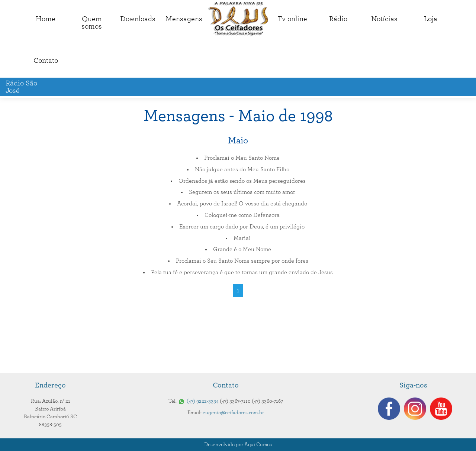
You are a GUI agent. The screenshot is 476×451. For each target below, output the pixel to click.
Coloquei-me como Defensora (242, 215)
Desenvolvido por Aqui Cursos (238, 445)
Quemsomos (92, 23)
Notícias (384, 19)
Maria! (242, 238)
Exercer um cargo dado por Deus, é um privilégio (242, 227)
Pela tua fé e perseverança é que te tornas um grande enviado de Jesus (242, 272)
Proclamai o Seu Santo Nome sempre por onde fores (242, 261)
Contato (46, 61)
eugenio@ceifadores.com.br (233, 413)
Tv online (292, 19)
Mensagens (184, 19)
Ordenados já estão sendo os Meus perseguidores (242, 181)
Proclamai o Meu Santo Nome (242, 158)
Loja (431, 19)
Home (46, 19)
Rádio (338, 19)
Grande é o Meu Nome (242, 249)
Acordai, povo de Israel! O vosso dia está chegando (242, 204)
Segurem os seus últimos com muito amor (242, 192)
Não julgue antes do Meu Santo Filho (242, 169)
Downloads (138, 19)
